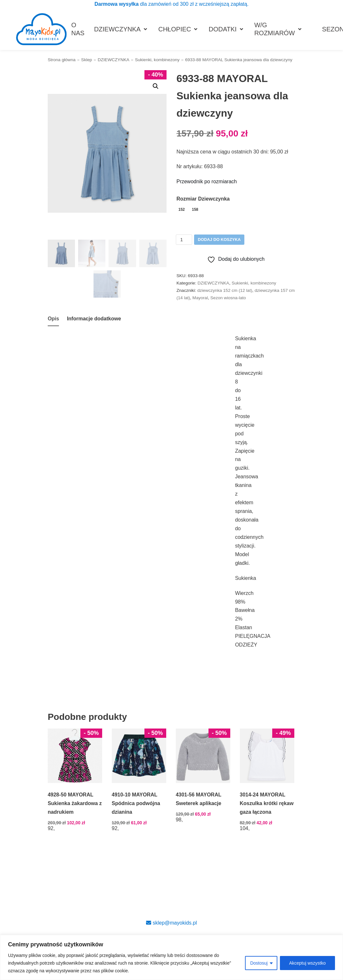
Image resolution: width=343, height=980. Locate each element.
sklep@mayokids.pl (171, 923)
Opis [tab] (53, 319)
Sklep (86, 60)
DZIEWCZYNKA (114, 60)
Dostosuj (259, 963)
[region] (171, 957)
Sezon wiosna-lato (228, 298)
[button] (156, 86)
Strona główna (62, 60)
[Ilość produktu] (184, 240)
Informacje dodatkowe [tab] (94, 319)
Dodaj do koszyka (219, 239)
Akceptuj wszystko (307, 963)
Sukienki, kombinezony (157, 60)
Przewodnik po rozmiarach (207, 181)
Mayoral (200, 298)
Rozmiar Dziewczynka (203, 199)
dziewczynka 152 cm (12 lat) (225, 290)
